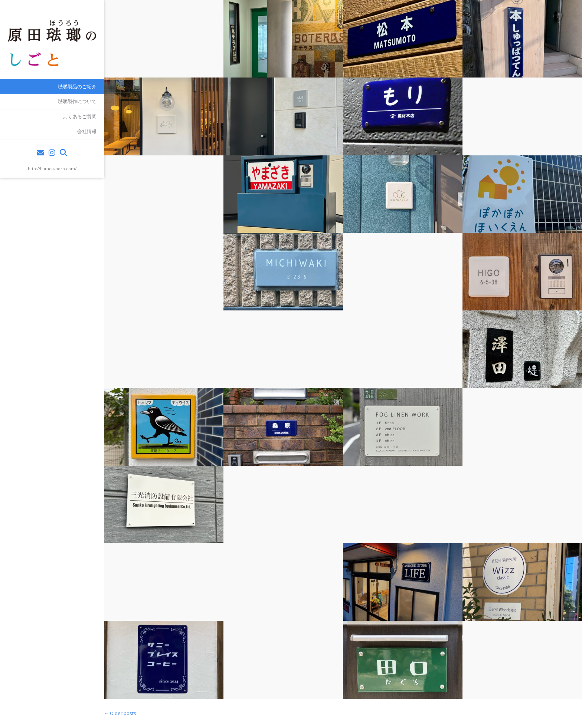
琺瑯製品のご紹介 (77, 86)
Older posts (120, 713)
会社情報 (87, 131)
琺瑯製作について (77, 101)
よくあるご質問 (80, 116)
